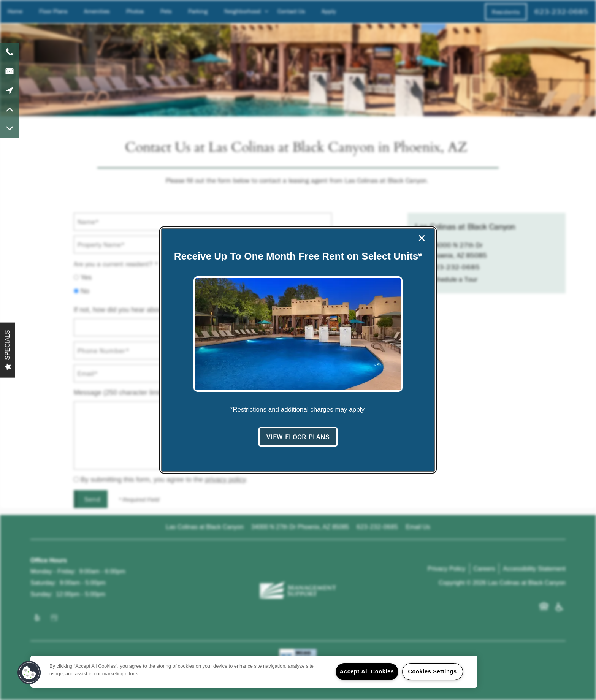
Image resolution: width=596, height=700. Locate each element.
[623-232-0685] (10, 52)
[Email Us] (10, 71)
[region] (254, 672)
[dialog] (298, 350)
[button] (298, 437)
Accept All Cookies (367, 671)
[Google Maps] (10, 90)
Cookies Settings (432, 671)
